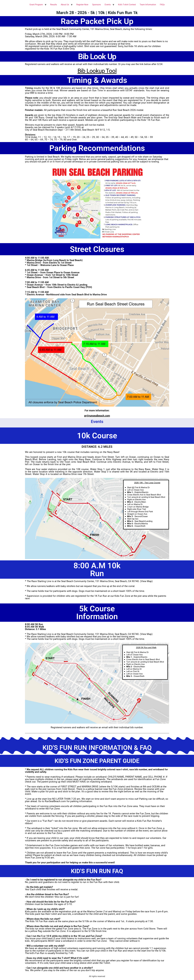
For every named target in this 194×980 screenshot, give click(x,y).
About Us (65, 5)
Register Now (82, 5)
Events (108, 5)
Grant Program (36, 5)
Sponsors (96, 5)
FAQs (162, 5)
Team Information (148, 5)
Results (54, 5)
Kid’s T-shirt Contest (127, 5)
